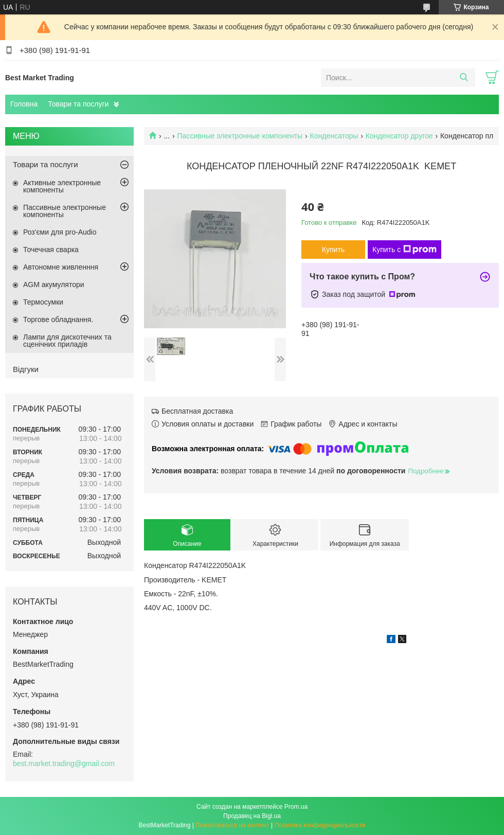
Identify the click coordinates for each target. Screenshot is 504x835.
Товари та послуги (78, 104)
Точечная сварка (51, 250)
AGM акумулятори (54, 285)
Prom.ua (296, 807)
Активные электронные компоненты (62, 186)
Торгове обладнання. (58, 319)
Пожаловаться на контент (232, 825)
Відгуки (26, 369)
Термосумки (43, 302)
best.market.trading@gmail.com (64, 763)
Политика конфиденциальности (320, 825)
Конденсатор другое (399, 136)
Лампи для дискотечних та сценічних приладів (67, 341)
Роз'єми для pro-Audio (60, 232)
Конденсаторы (334, 136)
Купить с (404, 250)
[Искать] (464, 78)
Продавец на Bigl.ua (252, 816)
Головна (24, 104)
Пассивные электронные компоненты (240, 136)
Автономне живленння (61, 267)
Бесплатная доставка (197, 411)
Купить (333, 250)
